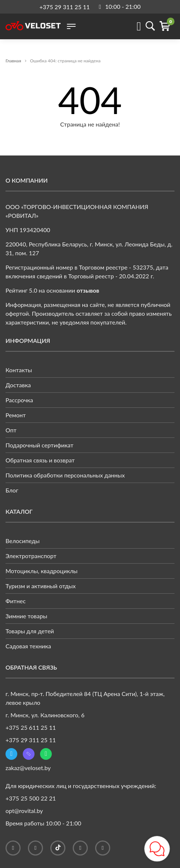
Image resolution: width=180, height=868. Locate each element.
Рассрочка (19, 400)
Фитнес (16, 601)
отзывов (88, 290)
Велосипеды (23, 541)
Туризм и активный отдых (41, 586)
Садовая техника (28, 646)
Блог (12, 490)
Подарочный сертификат (39, 445)
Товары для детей (30, 631)
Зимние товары (26, 616)
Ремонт (16, 415)
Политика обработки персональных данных (65, 475)
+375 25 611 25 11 (31, 727)
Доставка (18, 385)
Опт (11, 430)
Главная (13, 61)
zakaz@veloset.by (28, 768)
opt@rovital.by (24, 811)
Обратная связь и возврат (40, 460)
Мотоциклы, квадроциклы (42, 571)
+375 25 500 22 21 (31, 798)
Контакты (19, 370)
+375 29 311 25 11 (64, 7)
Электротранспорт (31, 556)
